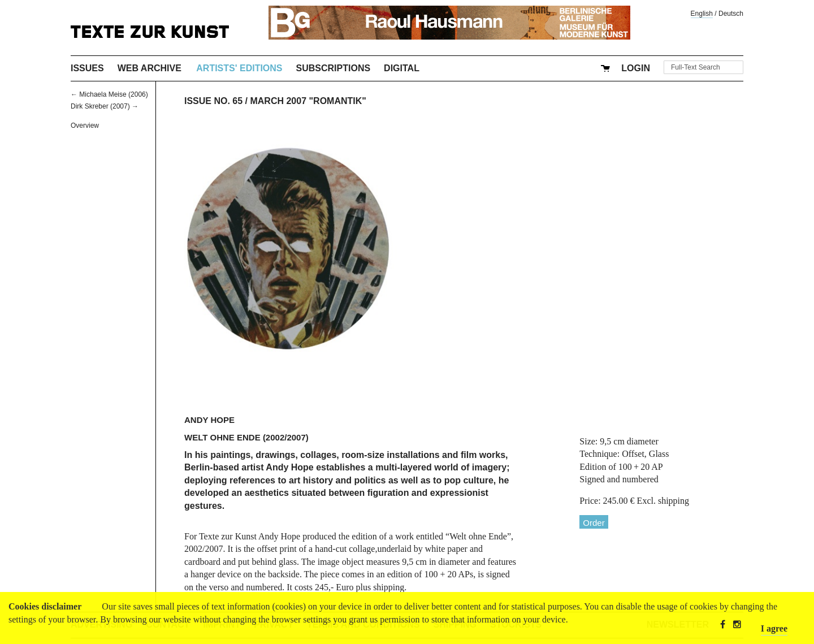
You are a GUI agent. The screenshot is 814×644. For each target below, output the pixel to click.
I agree (774, 628)
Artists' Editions (239, 68)
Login (636, 68)
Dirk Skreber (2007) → (105, 106)
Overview (85, 126)
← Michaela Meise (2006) (109, 94)
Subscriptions (334, 68)
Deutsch (731, 14)
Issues (87, 68)
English (702, 14)
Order (594, 523)
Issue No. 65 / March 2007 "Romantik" (275, 101)
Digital (402, 68)
